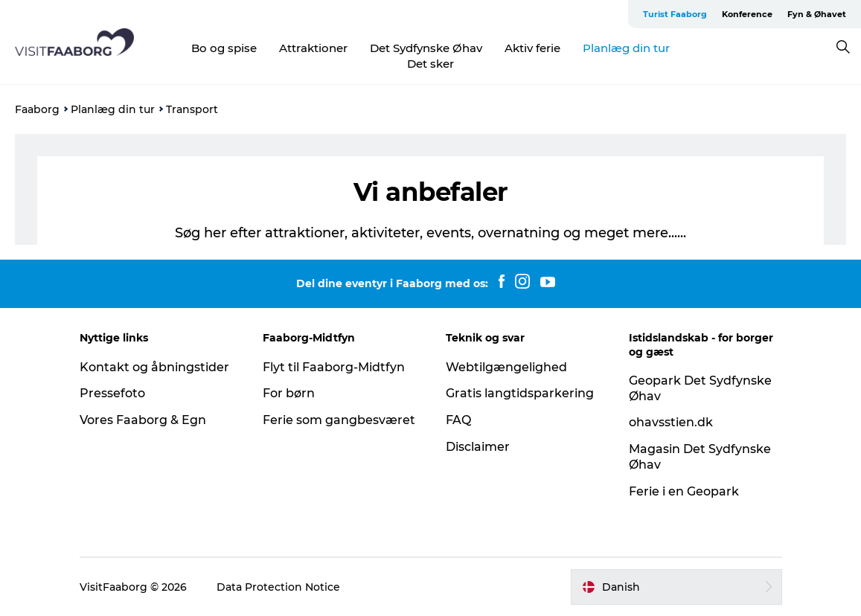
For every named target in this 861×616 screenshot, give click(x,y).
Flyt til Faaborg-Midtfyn (334, 367)
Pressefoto (112, 393)
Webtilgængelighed (506, 367)
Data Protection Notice (278, 587)
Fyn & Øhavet (817, 14)
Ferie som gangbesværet (339, 420)
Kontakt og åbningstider (154, 367)
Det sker (430, 64)
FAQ (458, 420)
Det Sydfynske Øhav (426, 48)
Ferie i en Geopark (684, 491)
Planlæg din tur (626, 48)
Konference (747, 14)
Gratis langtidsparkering (520, 393)
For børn (289, 393)
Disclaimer (478, 447)
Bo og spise (224, 48)
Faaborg (37, 109)
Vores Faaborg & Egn (143, 420)
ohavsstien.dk (671, 422)
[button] (676, 587)
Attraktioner (313, 48)
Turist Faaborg (675, 14)
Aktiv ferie (532, 48)
